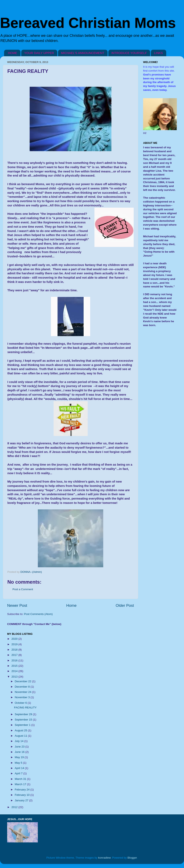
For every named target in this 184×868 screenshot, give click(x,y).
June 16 (20, 752)
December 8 (23, 687)
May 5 (19, 763)
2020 (15, 639)
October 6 (21, 703)
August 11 (21, 736)
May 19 (20, 757)
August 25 (21, 730)
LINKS (158, 53)
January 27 (22, 800)
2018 (15, 650)
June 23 (20, 747)
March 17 (21, 784)
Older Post (125, 605)
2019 (15, 644)
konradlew (104, 858)
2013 (15, 677)
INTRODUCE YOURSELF (129, 53)
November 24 (23, 692)
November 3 (23, 697)
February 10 (23, 795)
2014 (15, 671)
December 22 (23, 681)
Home (71, 605)
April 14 (20, 768)
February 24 (23, 790)
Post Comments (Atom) (38, 614)
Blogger (132, 858)
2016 (15, 660)
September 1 (23, 725)
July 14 (20, 741)
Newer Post (17, 605)
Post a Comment (23, 589)
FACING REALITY (25, 708)
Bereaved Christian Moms (88, 23)
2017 (15, 655)
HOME (13, 53)
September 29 (24, 714)
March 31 (21, 779)
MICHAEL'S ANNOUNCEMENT (83, 53)
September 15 (24, 720)
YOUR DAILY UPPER (39, 53)
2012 (15, 807)
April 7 (19, 773)
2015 (15, 666)
